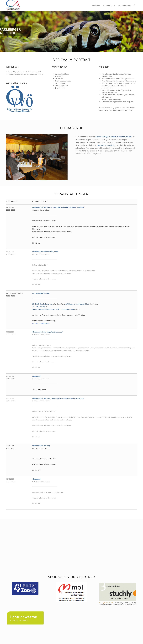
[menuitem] (96, 5)
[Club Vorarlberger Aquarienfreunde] (13, 5)
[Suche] (135, 5)
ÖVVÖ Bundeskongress (41, 323)
